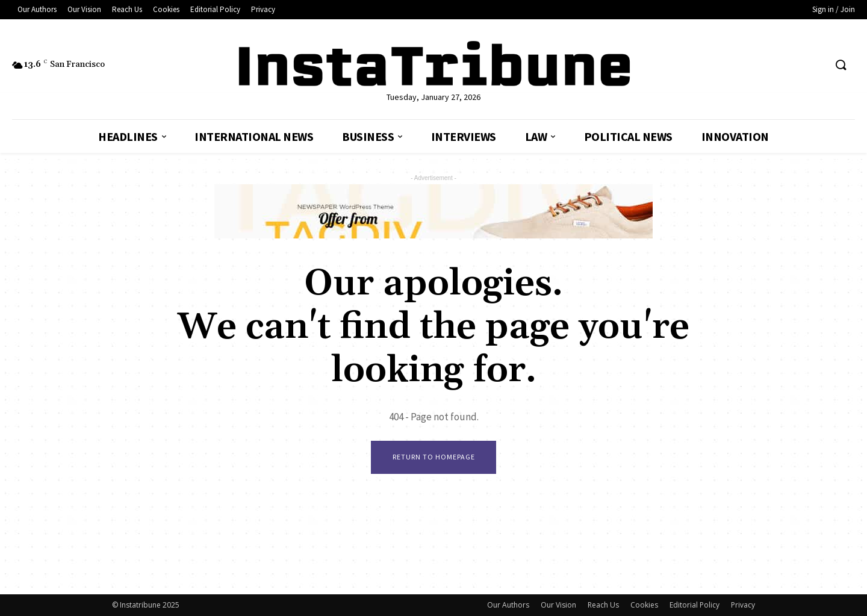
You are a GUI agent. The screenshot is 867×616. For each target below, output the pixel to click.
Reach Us (603, 605)
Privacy (743, 605)
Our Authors (508, 605)
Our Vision (558, 605)
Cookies (644, 605)
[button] (841, 66)
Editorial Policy (695, 605)
